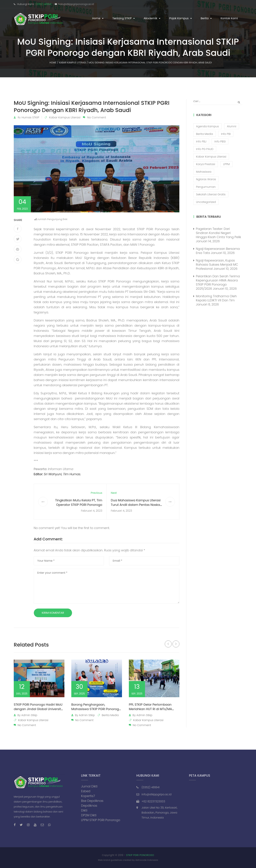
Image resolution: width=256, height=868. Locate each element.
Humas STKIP (30, 117)
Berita (205, 18)
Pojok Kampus (179, 18)
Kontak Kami (229, 18)
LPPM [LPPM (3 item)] (226, 164)
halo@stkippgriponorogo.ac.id (76, 4)
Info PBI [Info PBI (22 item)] (226, 134)
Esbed (86, 791)
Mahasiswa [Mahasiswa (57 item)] (204, 172)
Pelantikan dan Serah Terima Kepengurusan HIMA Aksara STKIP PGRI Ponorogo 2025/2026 (218, 282)
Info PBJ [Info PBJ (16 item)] (201, 141)
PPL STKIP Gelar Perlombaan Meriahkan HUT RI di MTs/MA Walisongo (150, 709)
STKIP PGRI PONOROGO (140, 855)
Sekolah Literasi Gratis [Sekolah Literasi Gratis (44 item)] (211, 194)
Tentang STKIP (122, 18)
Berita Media (110, 715)
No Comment (97, 117)
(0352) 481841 (43, 4)
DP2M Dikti (89, 815)
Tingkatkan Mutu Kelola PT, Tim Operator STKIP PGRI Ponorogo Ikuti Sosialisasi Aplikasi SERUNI (79, 505)
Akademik (150, 18)
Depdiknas (89, 806)
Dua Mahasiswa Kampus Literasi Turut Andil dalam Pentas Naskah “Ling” (136, 505)
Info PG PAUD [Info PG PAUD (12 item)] (205, 149)
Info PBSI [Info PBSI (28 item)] (220, 141)
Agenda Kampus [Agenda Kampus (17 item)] (207, 126)
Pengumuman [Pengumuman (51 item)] (206, 187)
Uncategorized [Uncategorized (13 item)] (206, 202)
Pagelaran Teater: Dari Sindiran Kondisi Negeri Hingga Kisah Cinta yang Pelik (218, 233)
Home (96, 18)
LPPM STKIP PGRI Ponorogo (101, 820)
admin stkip (29, 715)
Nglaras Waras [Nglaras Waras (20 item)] (206, 179)
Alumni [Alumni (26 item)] (232, 126)
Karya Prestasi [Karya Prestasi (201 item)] (206, 164)
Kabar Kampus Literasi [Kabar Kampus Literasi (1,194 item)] (211, 157)
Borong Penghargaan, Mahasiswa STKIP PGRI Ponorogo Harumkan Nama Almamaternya (96, 711)
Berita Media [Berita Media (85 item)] (205, 134)
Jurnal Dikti (89, 786)
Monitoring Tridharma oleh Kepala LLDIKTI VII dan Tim (216, 298)
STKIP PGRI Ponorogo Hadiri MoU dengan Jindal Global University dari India (38, 709)
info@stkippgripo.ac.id (157, 794)
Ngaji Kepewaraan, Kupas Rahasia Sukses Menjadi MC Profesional (217, 265)
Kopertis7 (88, 796)
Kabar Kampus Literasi (65, 117)
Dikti (84, 810)
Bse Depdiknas (92, 801)
